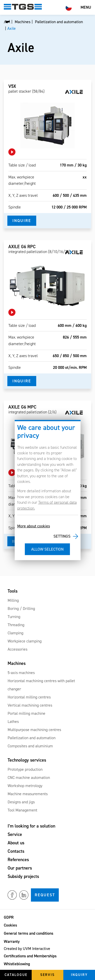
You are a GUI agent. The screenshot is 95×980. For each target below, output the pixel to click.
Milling (13, 600)
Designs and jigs (21, 802)
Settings (62, 536)
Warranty (12, 941)
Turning (14, 617)
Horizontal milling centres (29, 697)
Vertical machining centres (30, 705)
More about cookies (34, 526)
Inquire (22, 221)
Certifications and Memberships (30, 956)
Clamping (15, 633)
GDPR (9, 917)
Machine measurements (28, 794)
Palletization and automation (32, 738)
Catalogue (16, 975)
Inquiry (79, 975)
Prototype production (25, 769)
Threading (16, 625)
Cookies (10, 925)
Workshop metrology (25, 786)
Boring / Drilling (21, 608)
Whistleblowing (17, 964)
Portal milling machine (26, 713)
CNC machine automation (29, 778)
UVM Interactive (36, 949)
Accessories (17, 649)
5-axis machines (21, 673)
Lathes (13, 722)
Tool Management (22, 810)
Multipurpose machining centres (34, 730)
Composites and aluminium (30, 746)
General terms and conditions (29, 933)
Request (45, 895)
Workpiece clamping (25, 641)
